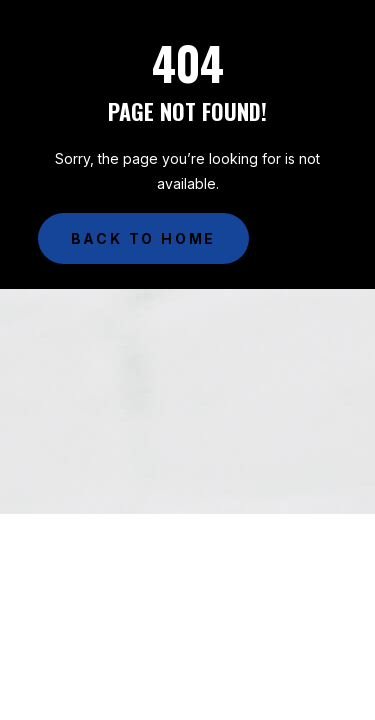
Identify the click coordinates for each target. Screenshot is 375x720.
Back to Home (144, 238)
